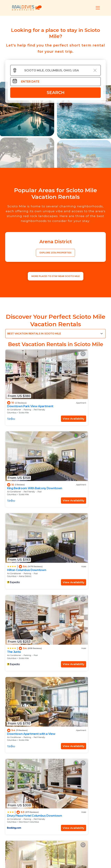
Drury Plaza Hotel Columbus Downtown (78, 511)
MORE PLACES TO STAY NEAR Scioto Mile (56, 276)
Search (56, 93)
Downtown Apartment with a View (27, 511)
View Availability (40, 398)
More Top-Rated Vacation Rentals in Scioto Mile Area (56, 830)
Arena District (25, 454)
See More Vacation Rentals (56, 601)
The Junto (65, 447)
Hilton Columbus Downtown (27, 447)
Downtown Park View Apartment (22, 387)
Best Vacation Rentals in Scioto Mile (34, 334)
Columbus (12, 392)
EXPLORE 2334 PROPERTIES (55, 253)
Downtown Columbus (80, 515)
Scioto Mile (24, 392)
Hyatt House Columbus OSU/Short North (23, 572)
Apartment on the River (75, 570)
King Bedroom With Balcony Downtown (78, 387)
